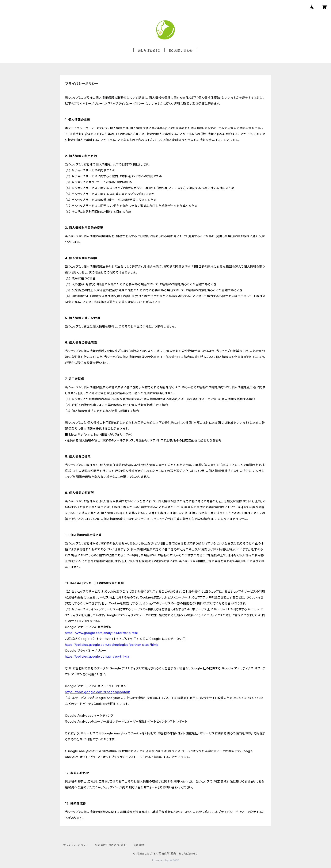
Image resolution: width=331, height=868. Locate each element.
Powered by (165, 860)
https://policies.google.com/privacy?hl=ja (97, 656)
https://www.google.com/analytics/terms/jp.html (101, 633)
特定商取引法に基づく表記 (111, 845)
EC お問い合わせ (181, 51)
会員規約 (139, 845)
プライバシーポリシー (76, 845)
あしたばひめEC (149, 51)
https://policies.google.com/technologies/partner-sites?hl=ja (112, 645)
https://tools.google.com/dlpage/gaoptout (98, 692)
